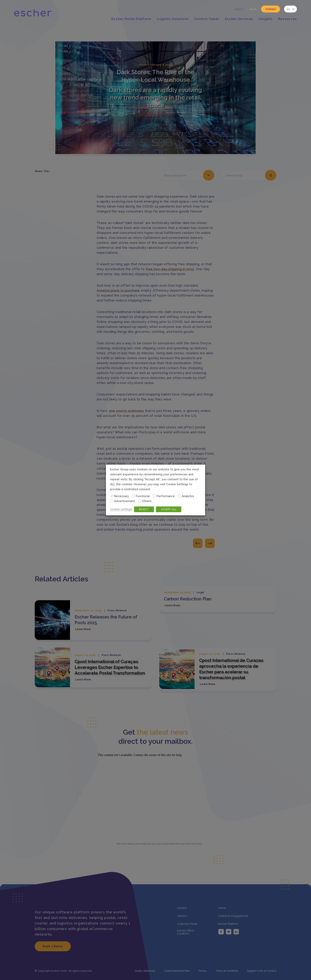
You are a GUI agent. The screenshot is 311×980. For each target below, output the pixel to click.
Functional (143, 496)
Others (147, 501)
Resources (287, 19)
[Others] (140, 501)
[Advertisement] (112, 501)
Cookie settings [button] (121, 509)
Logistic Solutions (173, 19)
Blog (253, 9)
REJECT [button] (144, 509)
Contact (271, 9)
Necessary (121, 496)
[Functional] (133, 496)
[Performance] (154, 496)
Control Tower (207, 19)
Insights (266, 19)
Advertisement (125, 501)
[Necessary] (112, 496)
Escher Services (239, 19)
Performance (166, 496)
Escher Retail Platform (131, 19)
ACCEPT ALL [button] (169, 509)
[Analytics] (179, 496)
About (239, 9)
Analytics (188, 496)
